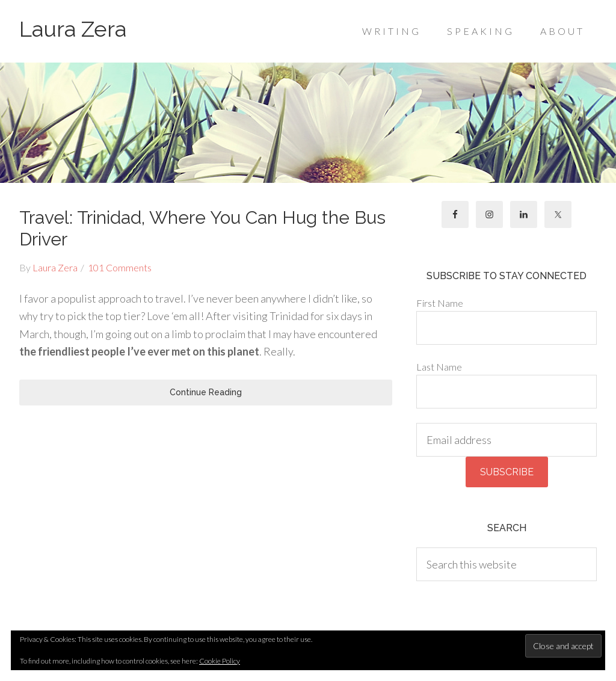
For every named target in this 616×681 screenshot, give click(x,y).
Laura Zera (73, 29)
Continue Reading (206, 392)
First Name (440, 303)
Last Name (439, 367)
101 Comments (120, 267)
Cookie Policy (220, 661)
